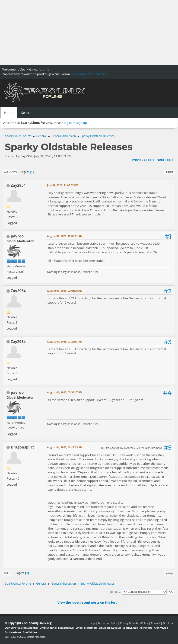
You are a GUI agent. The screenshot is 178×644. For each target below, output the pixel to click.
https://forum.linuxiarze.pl (89, 74)
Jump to (115, 591)
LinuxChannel (48, 628)
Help (92, 623)
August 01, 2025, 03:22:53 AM (65, 341)
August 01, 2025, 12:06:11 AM (65, 236)
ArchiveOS (146, 628)
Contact (155, 623)
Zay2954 (18, 185)
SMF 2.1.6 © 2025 (15, 637)
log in (68, 123)
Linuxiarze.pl (66, 628)
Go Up (8, 573)
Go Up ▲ (168, 623)
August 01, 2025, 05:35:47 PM (65, 392)
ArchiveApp (161, 628)
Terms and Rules (108, 623)
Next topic (165, 160)
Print (170, 172)
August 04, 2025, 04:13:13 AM (65, 447)
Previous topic (143, 160)
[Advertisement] (89, 32)
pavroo (17, 236)
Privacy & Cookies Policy (134, 623)
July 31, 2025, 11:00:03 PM (63, 185)
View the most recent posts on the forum (89, 602)
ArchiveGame (13, 632)
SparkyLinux (130, 628)
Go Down (10, 172)
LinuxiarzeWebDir (110, 628)
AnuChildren (30, 632)
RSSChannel (31, 628)
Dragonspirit (22, 447)
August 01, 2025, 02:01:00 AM (65, 291)
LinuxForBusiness (86, 628)
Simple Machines (36, 637)
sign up (82, 123)
